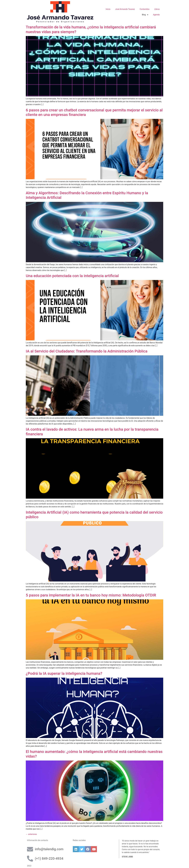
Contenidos (145, 9)
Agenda (156, 15)
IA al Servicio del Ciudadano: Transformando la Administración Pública (87, 351)
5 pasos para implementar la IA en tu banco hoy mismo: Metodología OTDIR (91, 595)
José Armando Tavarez (125, 9)
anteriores (31, 834)
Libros (157, 9)
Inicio (108, 9)
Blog (145, 15)
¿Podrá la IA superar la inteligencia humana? (64, 673)
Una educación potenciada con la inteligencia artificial (72, 276)
